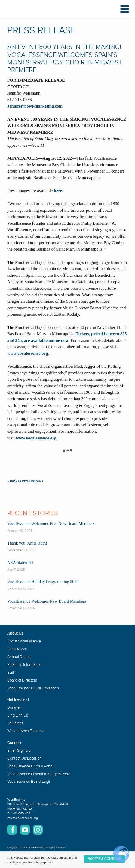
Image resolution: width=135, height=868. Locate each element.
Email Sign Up (19, 751)
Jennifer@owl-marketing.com (35, 106)
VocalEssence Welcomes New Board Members (47, 601)
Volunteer (15, 723)
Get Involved (18, 700)
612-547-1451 (25, 809)
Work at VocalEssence (25, 731)
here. (58, 191)
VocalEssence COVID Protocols (33, 688)
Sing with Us (18, 715)
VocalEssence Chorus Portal (30, 766)
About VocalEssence (24, 641)
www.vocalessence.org (28, 353)
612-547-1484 (22, 813)
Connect (14, 743)
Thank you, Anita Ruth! (27, 543)
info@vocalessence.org (23, 818)
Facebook (12, 830)
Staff (11, 673)
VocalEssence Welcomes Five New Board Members (51, 524)
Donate (13, 707)
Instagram (38, 830)
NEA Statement (20, 562)
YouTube (25, 830)
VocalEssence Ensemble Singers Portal (39, 774)
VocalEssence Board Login (29, 782)
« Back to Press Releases (25, 481)
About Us (15, 633)
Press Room (17, 649)
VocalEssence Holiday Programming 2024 (43, 582)
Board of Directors (22, 680)
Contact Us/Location (24, 758)
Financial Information (25, 665)
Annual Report (19, 657)
